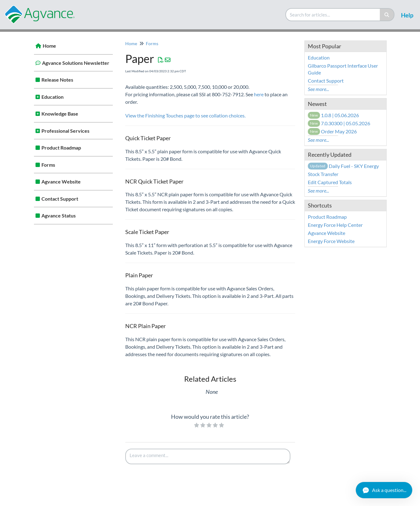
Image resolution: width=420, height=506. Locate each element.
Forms (48, 165)
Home (49, 46)
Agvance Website (61, 181)
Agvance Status (59, 215)
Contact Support (60, 199)
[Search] (387, 15)
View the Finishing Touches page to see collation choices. (185, 115)
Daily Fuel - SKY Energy (343, 166)
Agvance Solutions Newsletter (76, 63)
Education (52, 97)
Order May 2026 (332, 131)
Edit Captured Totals (330, 182)
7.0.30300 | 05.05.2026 (339, 123)
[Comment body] (208, 456)
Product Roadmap (61, 148)
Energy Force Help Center (335, 225)
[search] (333, 15)
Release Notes (57, 80)
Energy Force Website (331, 241)
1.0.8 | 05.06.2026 (334, 115)
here (259, 94)
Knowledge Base (60, 114)
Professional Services (65, 131)
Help (407, 15)
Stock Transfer (323, 174)
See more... (318, 89)
